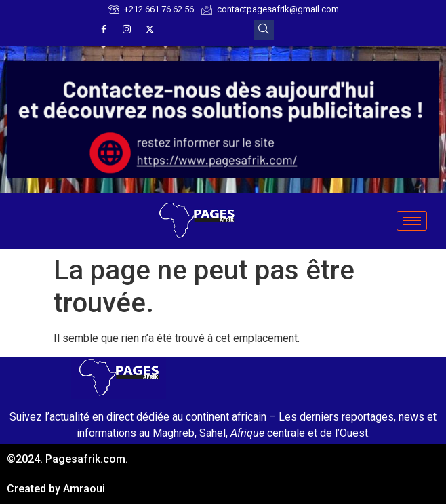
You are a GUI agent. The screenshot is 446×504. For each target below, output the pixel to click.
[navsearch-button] (264, 30)
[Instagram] (127, 30)
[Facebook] (104, 30)
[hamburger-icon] (412, 221)
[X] (150, 30)
